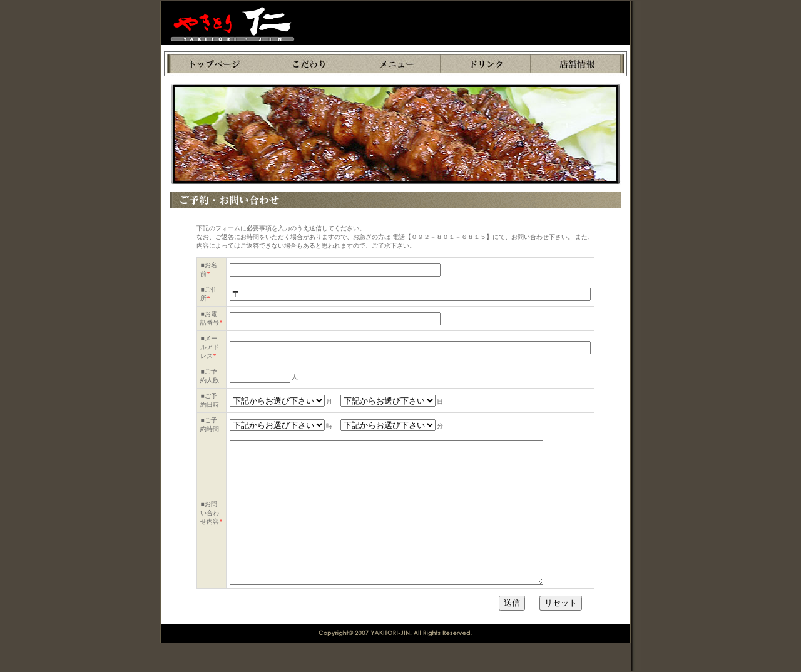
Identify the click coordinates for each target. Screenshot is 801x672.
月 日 (337, 401)
